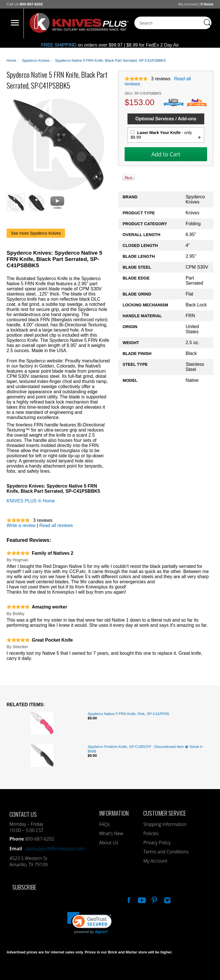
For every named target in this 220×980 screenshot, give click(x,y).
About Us (109, 843)
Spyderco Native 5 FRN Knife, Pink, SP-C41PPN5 (128, 714)
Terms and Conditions (166, 852)
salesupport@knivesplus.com (55, 849)
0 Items (207, 4)
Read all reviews (56, 525)
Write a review (21, 525)
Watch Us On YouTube (141, 899)
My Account (188, 4)
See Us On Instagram (167, 899)
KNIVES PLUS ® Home (31, 501)
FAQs (104, 824)
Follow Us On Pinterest (154, 899)
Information (114, 813)
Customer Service (165, 813)
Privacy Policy (157, 843)
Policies (151, 833)
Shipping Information (165, 824)
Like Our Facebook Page (128, 899)
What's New (111, 833)
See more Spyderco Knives (36, 233)
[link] (90, 923)
